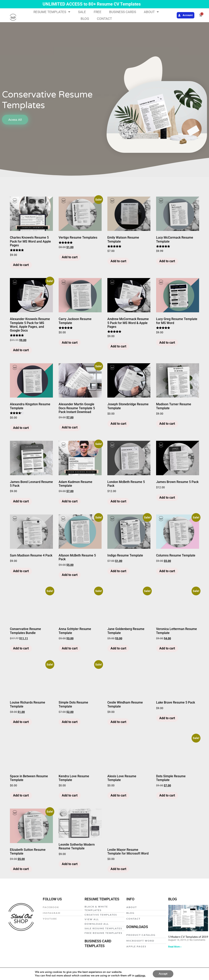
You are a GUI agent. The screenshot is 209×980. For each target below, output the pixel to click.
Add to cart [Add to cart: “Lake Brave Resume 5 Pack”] (167, 718)
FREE (98, 12)
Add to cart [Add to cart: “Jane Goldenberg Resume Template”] (118, 648)
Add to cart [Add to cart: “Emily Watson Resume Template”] (118, 261)
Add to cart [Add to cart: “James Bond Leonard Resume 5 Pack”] (21, 501)
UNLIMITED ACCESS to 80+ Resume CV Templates (92, 4)
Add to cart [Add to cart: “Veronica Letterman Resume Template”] (167, 648)
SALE (82, 12)
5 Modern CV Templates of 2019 (188, 937)
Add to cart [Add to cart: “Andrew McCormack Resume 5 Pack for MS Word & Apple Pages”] (118, 346)
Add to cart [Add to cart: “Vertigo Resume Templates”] (70, 257)
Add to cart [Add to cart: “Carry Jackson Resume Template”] (70, 343)
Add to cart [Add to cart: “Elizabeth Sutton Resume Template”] (21, 869)
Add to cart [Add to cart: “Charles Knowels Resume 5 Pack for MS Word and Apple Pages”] (21, 265)
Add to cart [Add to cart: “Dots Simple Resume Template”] (167, 795)
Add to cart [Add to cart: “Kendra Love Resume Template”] (70, 795)
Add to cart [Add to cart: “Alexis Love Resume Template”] (118, 795)
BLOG (85, 19)
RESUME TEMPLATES (52, 12)
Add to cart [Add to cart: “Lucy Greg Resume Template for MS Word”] (167, 343)
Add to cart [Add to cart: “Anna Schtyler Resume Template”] (70, 648)
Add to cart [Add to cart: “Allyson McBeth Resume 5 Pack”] (70, 575)
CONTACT (104, 19)
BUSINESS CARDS (123, 12)
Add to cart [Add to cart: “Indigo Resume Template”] (118, 571)
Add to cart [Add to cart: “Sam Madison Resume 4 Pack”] (21, 571)
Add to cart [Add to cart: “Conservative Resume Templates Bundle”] (21, 648)
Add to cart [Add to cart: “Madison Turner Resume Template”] (167, 424)
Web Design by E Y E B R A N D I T (189, 971)
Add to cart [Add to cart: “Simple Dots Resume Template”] (70, 722)
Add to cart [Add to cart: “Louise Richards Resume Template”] (21, 722)
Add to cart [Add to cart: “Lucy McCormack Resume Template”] (167, 261)
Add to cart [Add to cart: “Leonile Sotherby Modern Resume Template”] (70, 864)
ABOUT (151, 12)
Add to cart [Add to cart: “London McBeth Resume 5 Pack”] (118, 501)
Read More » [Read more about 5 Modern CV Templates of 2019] (175, 947)
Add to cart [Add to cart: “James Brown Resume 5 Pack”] (167, 498)
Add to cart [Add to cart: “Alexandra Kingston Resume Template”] (21, 428)
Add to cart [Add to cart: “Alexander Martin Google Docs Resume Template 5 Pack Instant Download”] (70, 427)
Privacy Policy (62, 971)
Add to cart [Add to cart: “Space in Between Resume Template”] (21, 795)
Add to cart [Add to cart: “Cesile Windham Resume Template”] (118, 722)
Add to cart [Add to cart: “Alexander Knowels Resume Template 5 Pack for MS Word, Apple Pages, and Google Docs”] (21, 350)
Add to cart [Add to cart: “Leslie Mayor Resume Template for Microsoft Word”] (118, 869)
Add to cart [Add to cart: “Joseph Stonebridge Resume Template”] (118, 424)
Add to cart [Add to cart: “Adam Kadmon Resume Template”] (70, 501)
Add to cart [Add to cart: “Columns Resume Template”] (167, 571)
